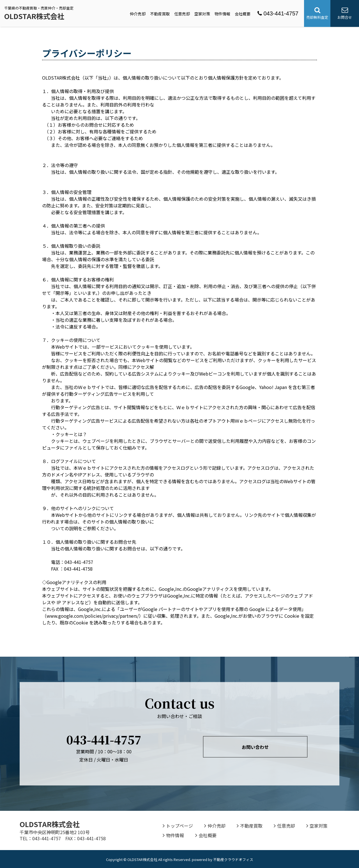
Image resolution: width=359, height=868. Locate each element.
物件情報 (222, 14)
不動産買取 (160, 14)
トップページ (178, 826)
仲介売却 (138, 14)
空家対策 (202, 14)
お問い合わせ (255, 747)
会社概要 (243, 14)
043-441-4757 (278, 13)
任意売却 (182, 14)
